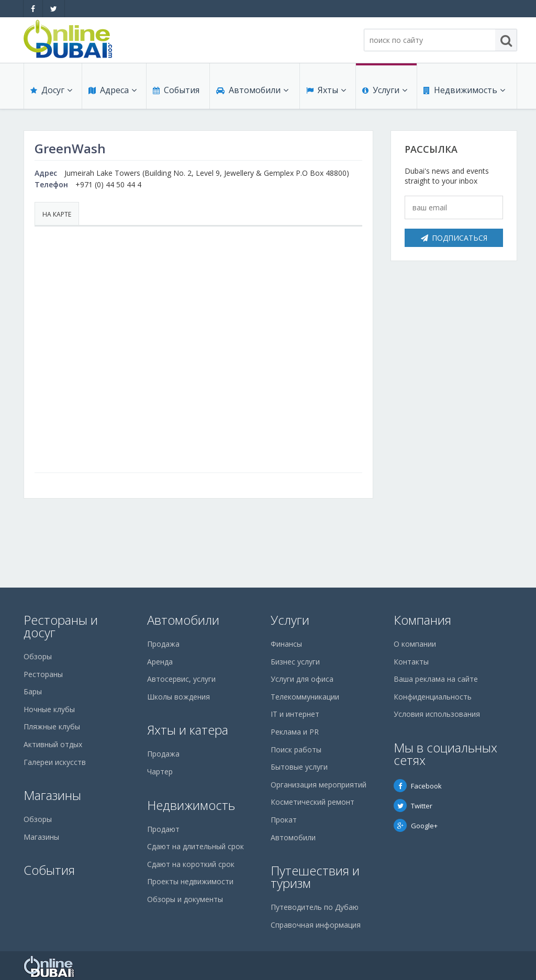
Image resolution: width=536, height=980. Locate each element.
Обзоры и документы (185, 899)
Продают (163, 829)
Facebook (418, 786)
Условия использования (437, 714)
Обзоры (38, 656)
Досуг (51, 90)
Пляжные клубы (52, 726)
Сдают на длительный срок (196, 846)
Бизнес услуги (295, 662)
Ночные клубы (49, 709)
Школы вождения (178, 697)
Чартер (160, 771)
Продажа (163, 644)
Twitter (413, 806)
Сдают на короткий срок (191, 864)
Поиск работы (296, 750)
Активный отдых (53, 744)
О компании (415, 644)
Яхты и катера (188, 730)
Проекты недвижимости (190, 881)
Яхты (326, 90)
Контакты (411, 662)
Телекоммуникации (305, 697)
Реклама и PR (295, 732)
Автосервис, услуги (181, 679)
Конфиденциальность (433, 697)
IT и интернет (295, 714)
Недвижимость (464, 90)
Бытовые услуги (299, 767)
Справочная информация (316, 925)
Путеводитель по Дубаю (315, 907)
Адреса (113, 90)
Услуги (385, 90)
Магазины (52, 795)
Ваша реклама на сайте (436, 679)
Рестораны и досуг (61, 626)
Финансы (286, 644)
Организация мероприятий (319, 785)
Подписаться (454, 238)
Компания (422, 620)
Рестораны (43, 674)
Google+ (416, 826)
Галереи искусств (55, 762)
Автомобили (252, 90)
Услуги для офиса (302, 679)
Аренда (160, 662)
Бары (33, 691)
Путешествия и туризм (315, 877)
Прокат (284, 820)
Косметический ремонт (312, 802)
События (176, 90)
